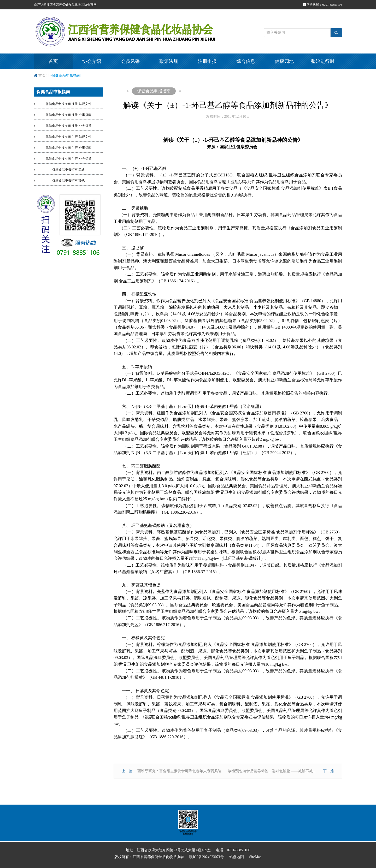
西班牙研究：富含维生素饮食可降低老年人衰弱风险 (179, 771)
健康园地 (284, 61)
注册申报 (207, 61)
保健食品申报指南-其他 (69, 181)
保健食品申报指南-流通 (69, 170)
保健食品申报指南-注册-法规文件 (69, 104)
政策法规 (169, 61)
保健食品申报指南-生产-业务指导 (69, 159)
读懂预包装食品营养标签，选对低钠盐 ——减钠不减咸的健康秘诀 (281, 771)
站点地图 (237, 857)
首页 (53, 61)
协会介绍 (92, 61)
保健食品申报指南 (66, 76)
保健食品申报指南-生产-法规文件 (69, 137)
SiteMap (255, 857)
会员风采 (130, 61)
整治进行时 (323, 61)
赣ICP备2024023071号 (207, 857)
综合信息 (246, 61)
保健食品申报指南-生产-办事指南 (69, 148)
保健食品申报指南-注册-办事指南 (69, 115)
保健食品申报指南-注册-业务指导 (69, 126)
